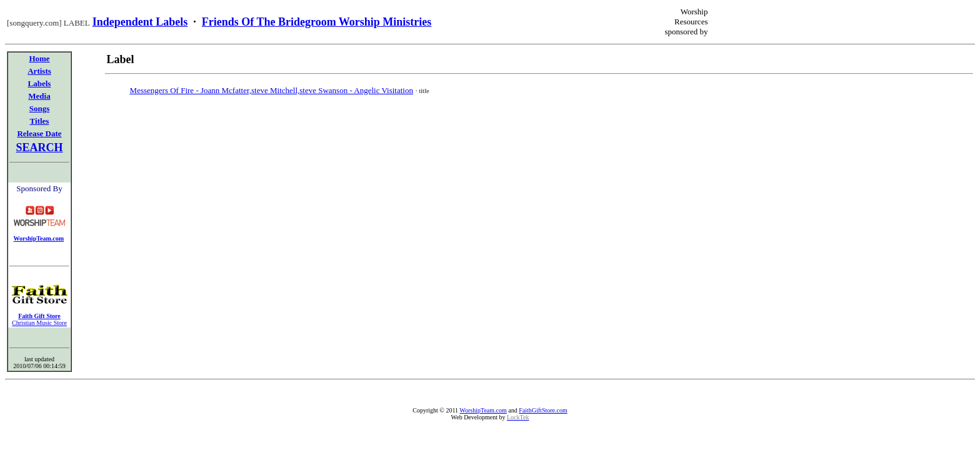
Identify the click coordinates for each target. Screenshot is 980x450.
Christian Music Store (39, 323)
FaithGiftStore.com (543, 410)
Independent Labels (140, 22)
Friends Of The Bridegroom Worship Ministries (317, 22)
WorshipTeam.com (483, 410)
